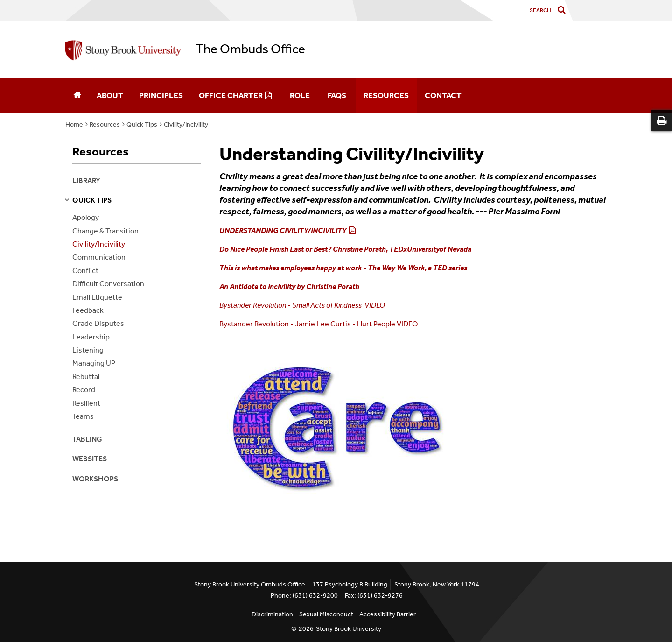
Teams (83, 416)
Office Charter (231, 95)
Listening (88, 350)
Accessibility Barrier (388, 614)
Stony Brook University (349, 629)
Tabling (87, 439)
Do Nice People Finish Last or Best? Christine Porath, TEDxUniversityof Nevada (345, 249)
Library (86, 180)
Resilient (86, 403)
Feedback (88, 310)
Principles (161, 95)
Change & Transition (105, 231)
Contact (443, 95)
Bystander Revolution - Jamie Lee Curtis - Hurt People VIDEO (318, 324)
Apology (86, 217)
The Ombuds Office (250, 49)
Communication (99, 257)
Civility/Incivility (186, 124)
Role (300, 95)
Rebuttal (86, 377)
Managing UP (94, 363)
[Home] (77, 96)
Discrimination (272, 614)
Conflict (85, 271)
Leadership (91, 337)
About (110, 95)
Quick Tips (142, 124)
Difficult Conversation (108, 284)
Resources (386, 95)
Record (84, 390)
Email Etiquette (97, 297)
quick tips (92, 200)
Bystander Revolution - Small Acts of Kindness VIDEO (302, 305)
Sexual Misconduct (326, 614)
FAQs (337, 95)
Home (74, 124)
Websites (90, 459)
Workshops (95, 479)
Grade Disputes (98, 323)
